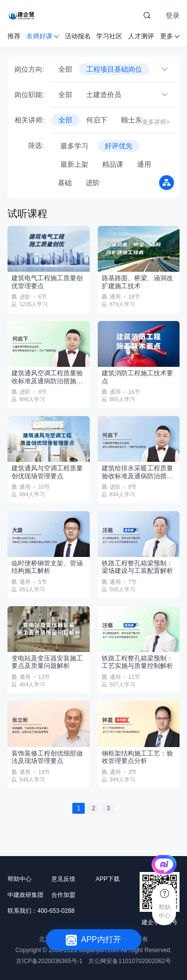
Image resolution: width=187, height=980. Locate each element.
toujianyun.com (99, 950)
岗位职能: (29, 95)
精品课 (113, 164)
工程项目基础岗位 (114, 69)
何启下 (97, 120)
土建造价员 (104, 95)
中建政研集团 (25, 895)
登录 (173, 15)
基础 (65, 183)
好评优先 (119, 146)
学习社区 (109, 36)
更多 (170, 36)
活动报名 (78, 36)
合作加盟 (63, 895)
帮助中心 (19, 879)
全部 (65, 69)
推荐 (14, 36)
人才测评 (141, 36)
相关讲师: (29, 120)
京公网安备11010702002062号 (129, 961)
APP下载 (108, 879)
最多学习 (74, 146)
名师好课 (43, 36)
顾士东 (132, 120)
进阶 (93, 183)
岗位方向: (29, 69)
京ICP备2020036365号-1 (49, 961)
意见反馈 (63, 879)
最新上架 (74, 164)
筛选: (29, 145)
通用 (144, 164)
